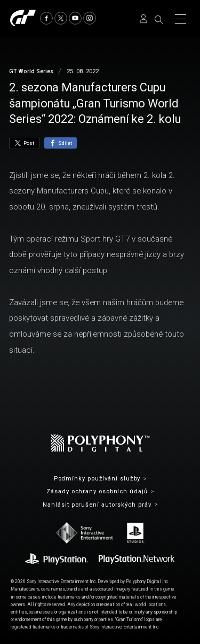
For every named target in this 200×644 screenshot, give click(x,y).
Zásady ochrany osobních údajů (97, 491)
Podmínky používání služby (97, 479)
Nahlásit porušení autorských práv (97, 505)
